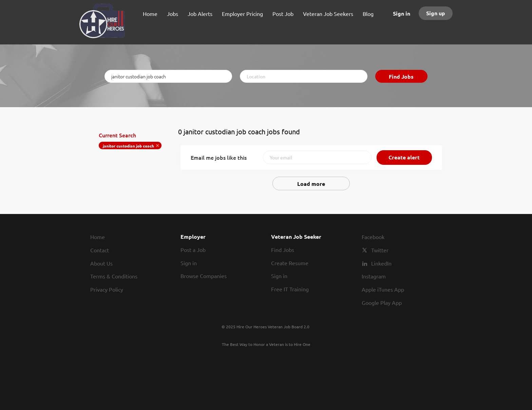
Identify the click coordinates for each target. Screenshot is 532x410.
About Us (101, 263)
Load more (311, 184)
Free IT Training (290, 289)
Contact (100, 250)
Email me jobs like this (219, 157)
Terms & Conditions (114, 276)
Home (98, 237)
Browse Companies (204, 276)
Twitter (380, 250)
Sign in (402, 13)
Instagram (374, 276)
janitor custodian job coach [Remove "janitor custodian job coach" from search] (128, 146)
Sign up (436, 13)
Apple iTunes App (383, 289)
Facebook (373, 237)
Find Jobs (401, 76)
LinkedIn (381, 263)
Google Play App (382, 302)
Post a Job (193, 250)
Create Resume (290, 263)
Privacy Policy (107, 289)
